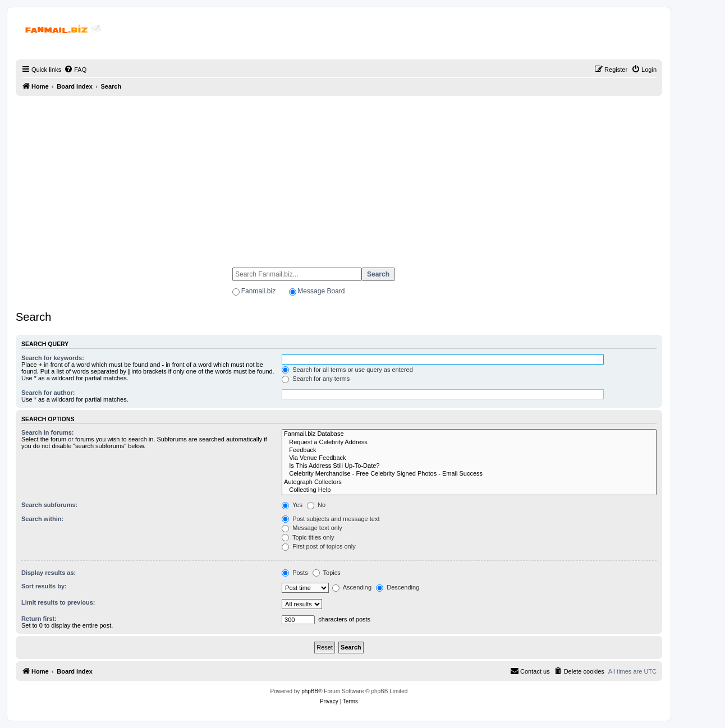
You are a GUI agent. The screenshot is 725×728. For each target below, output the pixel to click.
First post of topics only (319, 546)
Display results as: (49, 573)
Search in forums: (48, 432)
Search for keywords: (53, 358)
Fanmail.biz (258, 291)
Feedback (469, 450)
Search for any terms (316, 379)
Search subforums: (49, 505)
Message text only (312, 528)
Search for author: (48, 393)
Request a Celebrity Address (469, 443)
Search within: (42, 519)
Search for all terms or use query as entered (347, 370)
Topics (327, 573)
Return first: (39, 619)
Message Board (321, 291)
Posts (295, 573)
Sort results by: (44, 586)
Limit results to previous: (58, 602)
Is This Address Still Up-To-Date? (469, 466)
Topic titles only (308, 537)
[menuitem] (75, 70)
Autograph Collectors (469, 482)
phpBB (310, 691)
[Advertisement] (339, 177)
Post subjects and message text (331, 519)
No (316, 505)
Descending (398, 587)
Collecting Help (469, 490)
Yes (292, 505)
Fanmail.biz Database (469, 434)
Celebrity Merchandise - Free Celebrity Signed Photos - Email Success (469, 474)
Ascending (352, 587)
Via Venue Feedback (469, 458)
